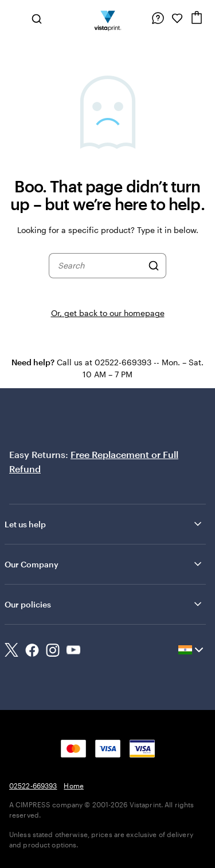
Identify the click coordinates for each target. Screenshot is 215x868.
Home (73, 786)
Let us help (104, 524)
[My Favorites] (177, 18)
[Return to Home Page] (107, 18)
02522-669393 (33, 786)
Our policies (104, 604)
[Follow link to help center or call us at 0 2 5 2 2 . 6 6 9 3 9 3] (158, 18)
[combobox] (100, 266)
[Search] (154, 266)
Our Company (104, 564)
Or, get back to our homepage (108, 313)
